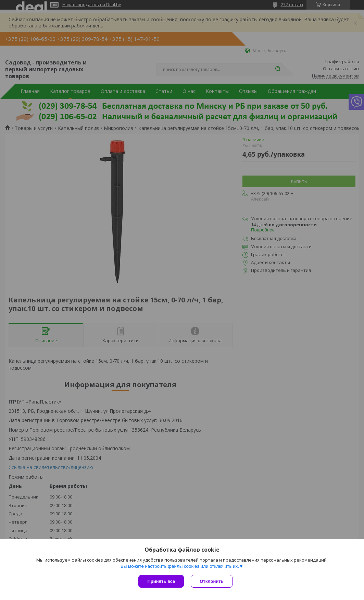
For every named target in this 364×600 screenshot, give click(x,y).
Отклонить (211, 581)
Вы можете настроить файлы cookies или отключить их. (180, 566)
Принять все (161, 581)
